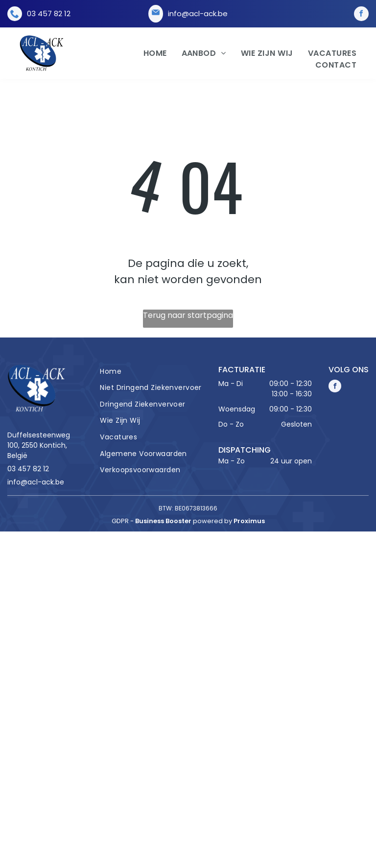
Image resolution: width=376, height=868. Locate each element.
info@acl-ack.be (198, 13)
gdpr (120, 521)
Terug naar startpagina (188, 315)
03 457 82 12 (49, 13)
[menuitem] (148, 53)
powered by (212, 521)
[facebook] (361, 14)
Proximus (249, 521)
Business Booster (163, 521)
